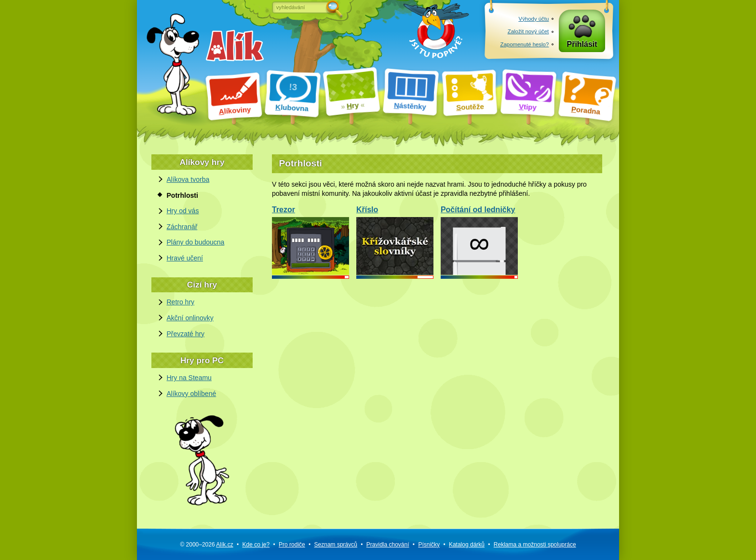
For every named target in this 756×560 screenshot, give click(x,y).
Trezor (310, 240)
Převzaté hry (186, 334)
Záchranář (182, 227)
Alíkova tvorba (188, 179)
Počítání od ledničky (479, 240)
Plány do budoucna (196, 242)
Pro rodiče (292, 545)
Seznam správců (336, 545)
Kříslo (395, 240)
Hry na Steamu (189, 378)
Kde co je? (256, 545)
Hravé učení (185, 258)
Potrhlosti (182, 195)
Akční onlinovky (190, 318)
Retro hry (181, 302)
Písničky (429, 545)
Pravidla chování (388, 545)
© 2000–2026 (206, 545)
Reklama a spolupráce (535, 545)
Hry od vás (183, 211)
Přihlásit (582, 44)
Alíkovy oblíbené (192, 394)
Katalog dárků (467, 545)
